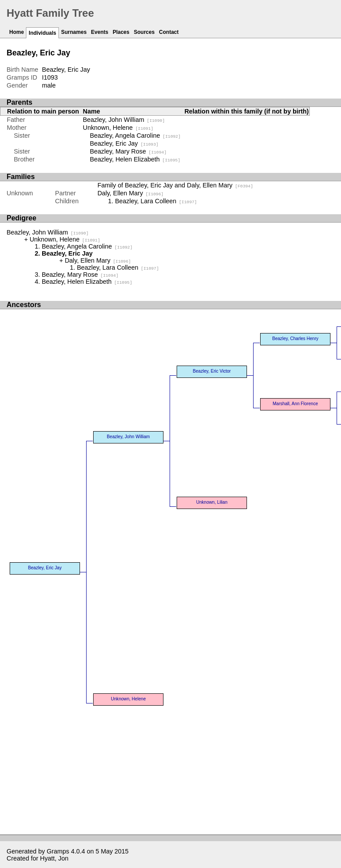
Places (121, 32)
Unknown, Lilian (212, 502)
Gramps (58, 851)
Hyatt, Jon (54, 858)
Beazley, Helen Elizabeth (135, 159)
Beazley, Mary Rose (129, 151)
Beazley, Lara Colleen (156, 201)
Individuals (42, 33)
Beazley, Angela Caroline (136, 136)
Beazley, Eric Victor (212, 371)
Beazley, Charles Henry (295, 339)
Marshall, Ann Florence (295, 404)
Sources (144, 32)
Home (16, 32)
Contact (169, 32)
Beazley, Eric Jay (124, 143)
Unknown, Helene (118, 128)
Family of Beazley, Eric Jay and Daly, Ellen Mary (175, 185)
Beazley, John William (124, 120)
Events (100, 32)
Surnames (74, 32)
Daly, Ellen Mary (131, 193)
